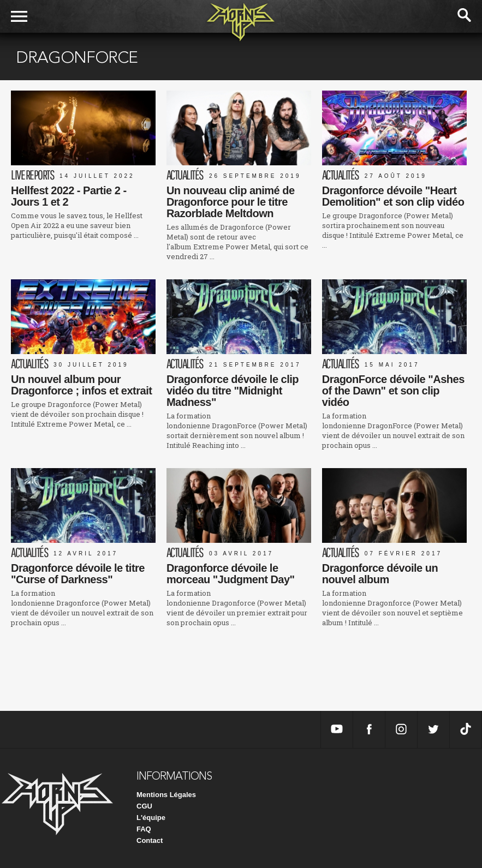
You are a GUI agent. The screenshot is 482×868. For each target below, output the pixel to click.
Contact (150, 840)
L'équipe (151, 818)
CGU (144, 806)
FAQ (144, 829)
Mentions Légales (166, 795)
